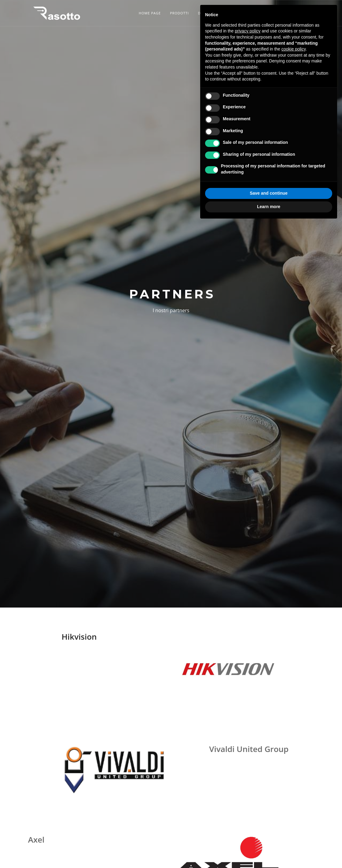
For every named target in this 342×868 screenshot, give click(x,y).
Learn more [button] (269, 207)
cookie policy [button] (294, 49)
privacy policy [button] (248, 31)
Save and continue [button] (269, 193)
